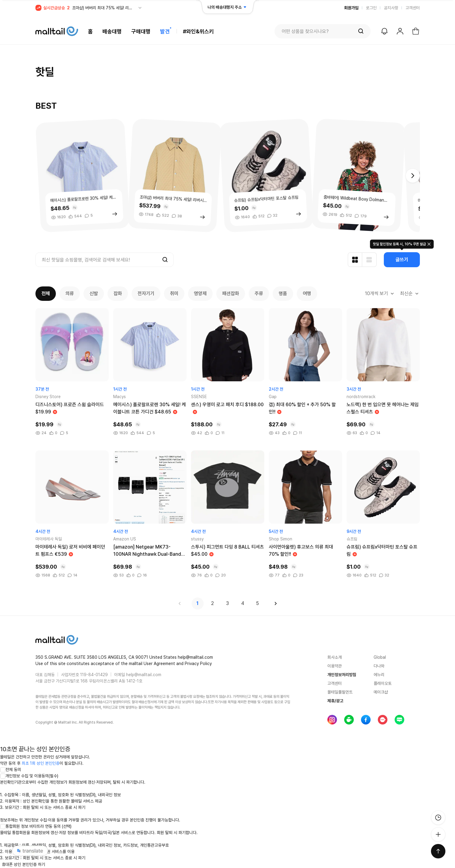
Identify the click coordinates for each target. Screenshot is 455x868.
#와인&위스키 (198, 31)
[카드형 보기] (355, 260)
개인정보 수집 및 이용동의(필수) (29, 776)
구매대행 (141, 31)
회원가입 (351, 8)
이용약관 (335, 666)
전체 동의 (11, 770)
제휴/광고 (335, 701)
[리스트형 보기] (369, 260)
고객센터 (413, 8)
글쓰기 (402, 260)
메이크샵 (381, 692)
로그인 (371, 8)
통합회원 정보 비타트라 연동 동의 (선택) (36, 826)
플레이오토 (383, 683)
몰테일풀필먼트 (340, 692)
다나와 (379, 666)
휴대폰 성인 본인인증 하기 (23, 864)
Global (380, 657)
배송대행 (112, 31)
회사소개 (335, 657)
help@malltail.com (144, 675)
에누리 (379, 675)
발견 (165, 31)
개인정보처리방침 (342, 675)
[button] (413, 176)
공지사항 (391, 8)
